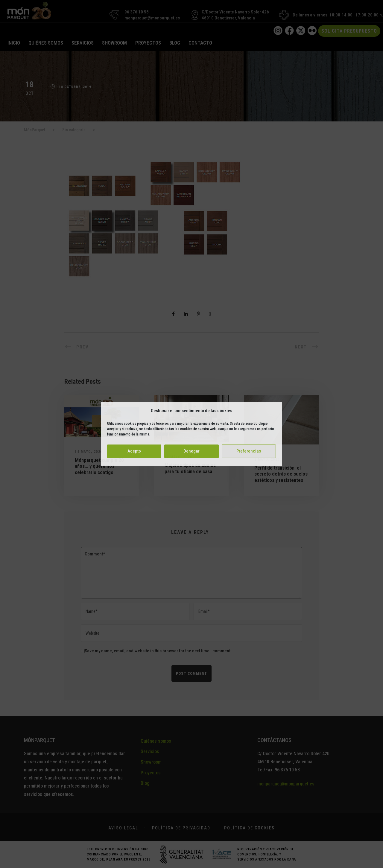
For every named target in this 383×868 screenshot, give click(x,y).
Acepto (134, 451)
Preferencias (249, 451)
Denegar (191, 451)
